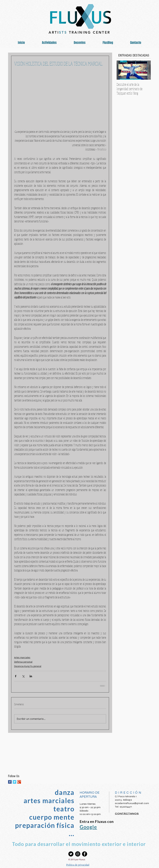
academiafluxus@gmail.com (132, 803)
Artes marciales (22, 657)
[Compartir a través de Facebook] (16, 676)
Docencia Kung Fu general (28, 666)
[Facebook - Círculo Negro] (85, 854)
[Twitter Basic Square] (15, 782)
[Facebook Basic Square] (10, 782)
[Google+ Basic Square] (19, 782)
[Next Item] (146, 70)
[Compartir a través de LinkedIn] (31, 676)
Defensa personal (23, 662)
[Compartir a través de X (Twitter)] (23, 676)
